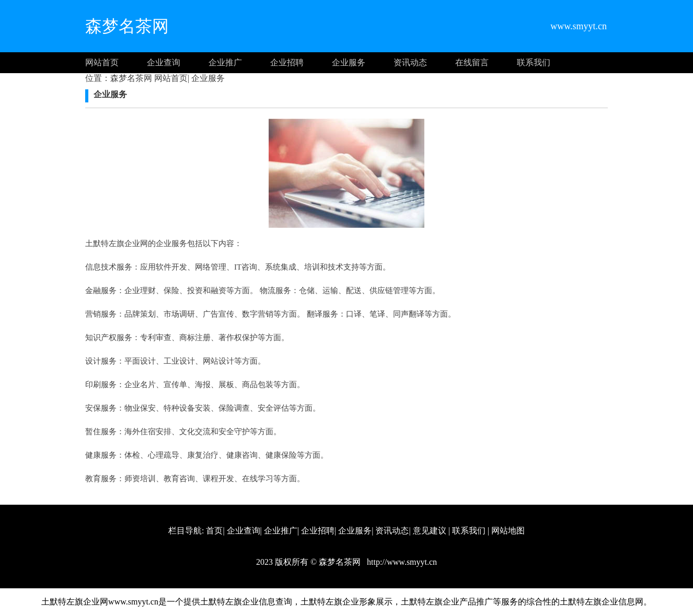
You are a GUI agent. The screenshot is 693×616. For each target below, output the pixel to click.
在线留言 (472, 62)
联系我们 (534, 62)
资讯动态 (410, 62)
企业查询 (164, 62)
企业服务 (349, 62)
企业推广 (225, 62)
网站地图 (508, 531)
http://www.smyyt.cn (401, 562)
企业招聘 (287, 62)
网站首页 (102, 62)
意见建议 (430, 531)
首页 (214, 531)
